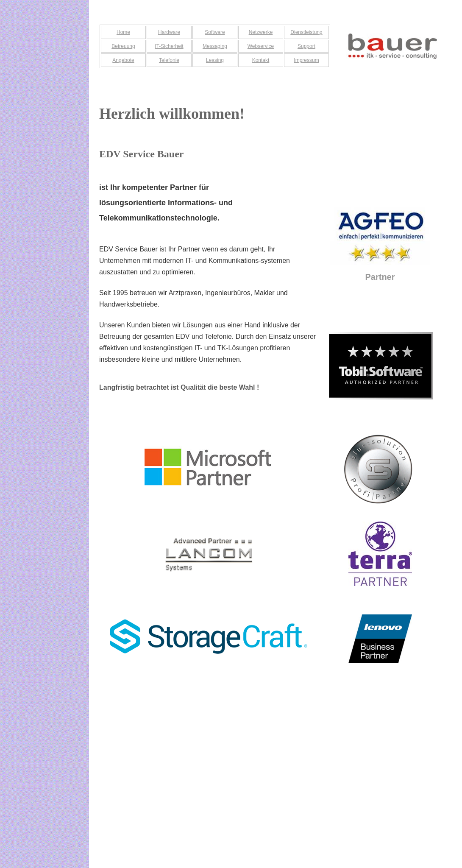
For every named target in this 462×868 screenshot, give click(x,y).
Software (215, 32)
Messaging (215, 46)
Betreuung (123, 46)
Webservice (261, 46)
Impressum (306, 60)
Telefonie (169, 60)
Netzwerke (261, 32)
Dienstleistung (306, 32)
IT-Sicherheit (169, 46)
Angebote (123, 60)
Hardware (169, 32)
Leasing (215, 60)
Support (306, 46)
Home (123, 32)
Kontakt (261, 60)
